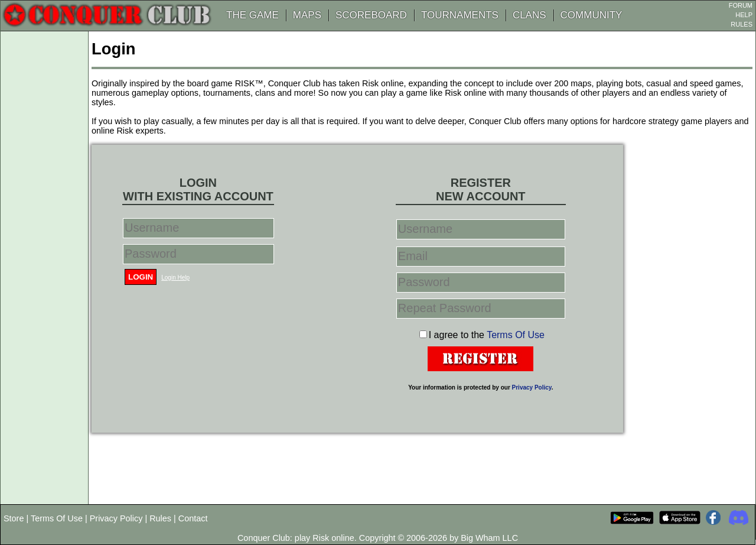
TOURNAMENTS (460, 15)
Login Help (175, 278)
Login (141, 277)
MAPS (307, 15)
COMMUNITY (592, 15)
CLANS (529, 15)
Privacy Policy (532, 387)
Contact (193, 518)
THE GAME (252, 15)
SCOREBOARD (371, 15)
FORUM (741, 5)
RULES (742, 24)
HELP (744, 15)
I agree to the (487, 335)
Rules (160, 518)
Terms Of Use (516, 335)
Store (14, 518)
